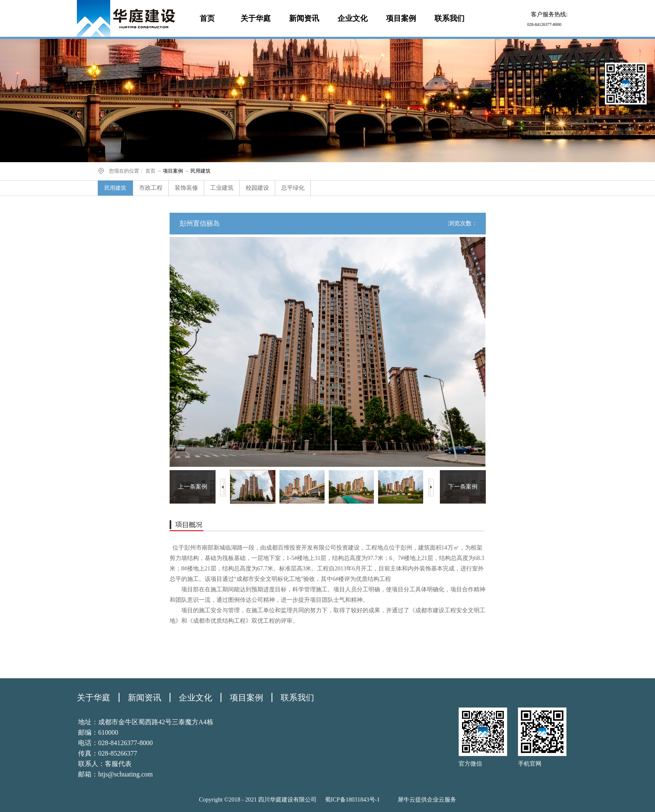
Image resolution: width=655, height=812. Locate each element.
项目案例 (173, 171)
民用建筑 (201, 171)
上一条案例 (193, 487)
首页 (207, 18)
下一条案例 (463, 487)
